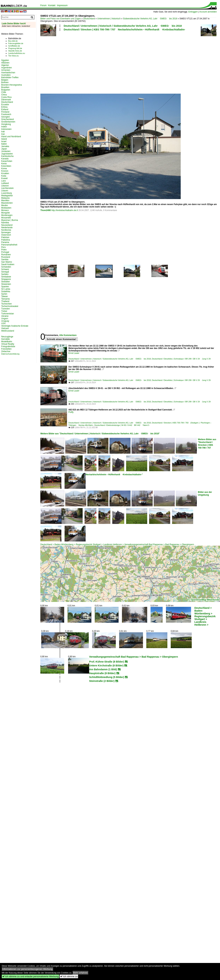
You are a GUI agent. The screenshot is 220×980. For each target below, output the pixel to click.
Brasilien (5, 87)
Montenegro (7, 215)
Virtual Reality (8, 344)
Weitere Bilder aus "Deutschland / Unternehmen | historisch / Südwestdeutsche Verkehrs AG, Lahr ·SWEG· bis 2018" (100, 434)
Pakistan (5, 237)
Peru (3, 247)
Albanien (5, 63)
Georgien (6, 117)
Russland (6, 257)
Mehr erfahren (81, 973)
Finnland (5, 112)
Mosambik (6, 218)
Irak (3, 132)
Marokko (5, 200)
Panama (5, 242)
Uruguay (5, 321)
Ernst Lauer (74, 353)
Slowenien (6, 284)
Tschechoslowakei (10, 306)
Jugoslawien (7, 154)
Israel (4, 141)
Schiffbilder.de (14, 46)
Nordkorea (6, 230)
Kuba (4, 176)
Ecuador (5, 105)
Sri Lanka (6, 289)
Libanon (5, 186)
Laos (4, 181)
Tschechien (6, 304)
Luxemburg (6, 193)
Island (4, 139)
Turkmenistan (8, 314)
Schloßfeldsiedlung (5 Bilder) (107, 677)
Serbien (5, 274)
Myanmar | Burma (10, 220)
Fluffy (71, 412)
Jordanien (6, 151)
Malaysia (5, 198)
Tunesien (6, 309)
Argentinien (7, 68)
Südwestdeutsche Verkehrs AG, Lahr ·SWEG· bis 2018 (150, 19)
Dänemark (6, 100)
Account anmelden (208, 12)
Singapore (6, 279)
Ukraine (5, 316)
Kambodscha (7, 156)
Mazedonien (7, 203)
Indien (4, 127)
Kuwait (4, 178)
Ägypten (5, 60)
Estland (5, 109)
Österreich (6, 235)
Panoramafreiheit (9, 245)
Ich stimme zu (69, 976)
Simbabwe (6, 277)
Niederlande (7, 228)
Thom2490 (46, 210)
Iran (3, 134)
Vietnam (5, 328)
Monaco (5, 210)
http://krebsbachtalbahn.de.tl (65, 210)
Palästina (6, 240)
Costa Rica (6, 97)
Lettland (5, 183)
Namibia (5, 223)
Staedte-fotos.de (15, 51)
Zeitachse (6, 351)
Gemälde (6, 339)
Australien (6, 75)
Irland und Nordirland (11, 137)
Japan (4, 149)
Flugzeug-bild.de (15, 48)
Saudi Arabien (8, 264)
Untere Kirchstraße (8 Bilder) (106, 666)
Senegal (5, 272)
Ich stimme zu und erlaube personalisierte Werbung (30, 976)
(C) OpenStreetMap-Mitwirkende (203, 600)
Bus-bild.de (13, 41)
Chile (4, 92)
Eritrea (4, 107)
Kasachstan (7, 161)
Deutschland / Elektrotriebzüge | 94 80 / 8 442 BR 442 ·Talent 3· (122, 425)
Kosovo (5, 171)
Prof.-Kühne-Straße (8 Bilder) (106, 662)
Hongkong (6, 124)
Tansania (5, 299)
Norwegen (6, 232)
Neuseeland (7, 225)
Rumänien (6, 255)
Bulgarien (6, 90)
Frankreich (6, 114)
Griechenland (7, 119)
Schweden (6, 267)
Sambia (5, 259)
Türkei (4, 311)
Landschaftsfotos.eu (17, 53)
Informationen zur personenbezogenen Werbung (27, 969)
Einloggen (193, 12)
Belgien (5, 80)
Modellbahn (7, 342)
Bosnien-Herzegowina (11, 85)
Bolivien (5, 82)
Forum (43, 5)
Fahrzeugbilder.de (16, 43)
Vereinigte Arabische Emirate (15, 326)
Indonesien (6, 129)
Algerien (5, 65)
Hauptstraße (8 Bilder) (102, 673)
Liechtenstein (7, 188)
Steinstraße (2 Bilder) (102, 681)
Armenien (6, 70)
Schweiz (5, 269)
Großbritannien (8, 122)
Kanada (5, 159)
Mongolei (6, 213)
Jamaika (5, 146)
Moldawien (6, 208)
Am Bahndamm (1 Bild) (103, 669)
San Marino (7, 262)
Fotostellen (6, 349)
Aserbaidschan (8, 73)
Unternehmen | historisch (109, 19)
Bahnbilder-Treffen (10, 77)
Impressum (62, 5)
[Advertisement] (82, 62)
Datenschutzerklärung (10, 354)
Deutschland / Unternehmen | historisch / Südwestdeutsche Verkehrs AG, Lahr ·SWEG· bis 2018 (123, 26)
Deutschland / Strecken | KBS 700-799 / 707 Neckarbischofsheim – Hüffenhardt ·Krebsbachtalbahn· (124, 30)
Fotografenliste (8, 346)
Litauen (5, 191)
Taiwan (4, 296)
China (4, 95)
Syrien (4, 294)
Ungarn (5, 319)
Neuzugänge (7, 337)
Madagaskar (7, 196)
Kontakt (52, 5)
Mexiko (5, 205)
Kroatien (5, 173)
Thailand (5, 301)
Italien (4, 144)
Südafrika (6, 291)
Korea (4, 168)
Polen (4, 250)
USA (3, 323)
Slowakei (5, 282)
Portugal (5, 252)
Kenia (4, 164)
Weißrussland (8, 331)
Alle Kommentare (68, 335)
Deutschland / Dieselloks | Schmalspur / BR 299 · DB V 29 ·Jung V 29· (181, 359)
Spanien (5, 287)
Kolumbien (6, 166)
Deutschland (89, 19)
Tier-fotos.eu (13, 56)
